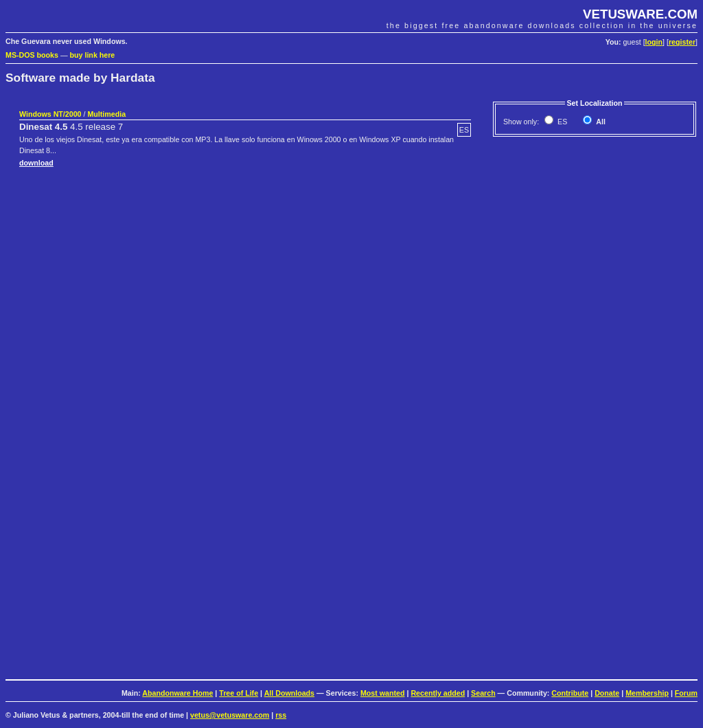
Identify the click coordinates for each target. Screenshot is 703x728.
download (36, 163)
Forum (686, 693)
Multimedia (106, 114)
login (654, 42)
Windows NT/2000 (50, 114)
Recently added (438, 693)
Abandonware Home (177, 693)
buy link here (93, 55)
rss (281, 715)
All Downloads (289, 693)
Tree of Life (239, 693)
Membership (647, 693)
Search (483, 693)
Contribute (570, 693)
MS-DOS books (32, 55)
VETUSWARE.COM (640, 14)
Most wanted (383, 693)
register (682, 42)
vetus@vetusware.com (230, 715)
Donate (607, 693)
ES (561, 122)
